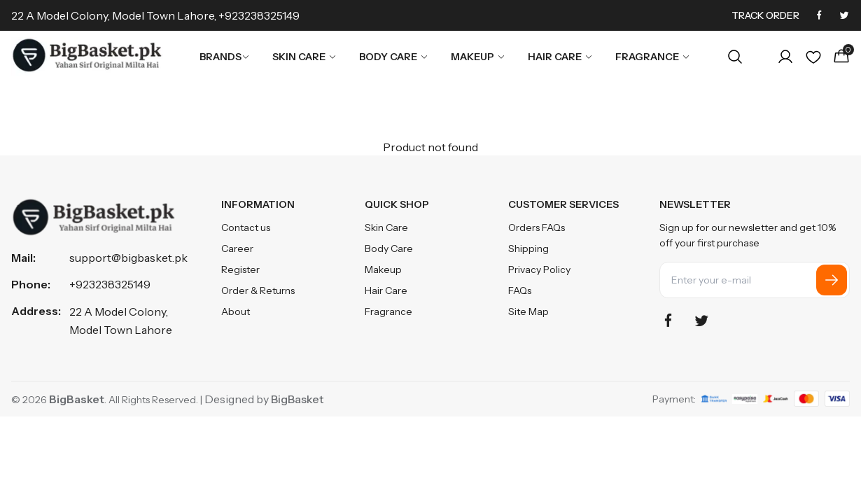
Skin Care (304, 57)
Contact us (246, 227)
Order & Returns (258, 290)
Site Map (528, 311)
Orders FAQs (537, 227)
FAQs (520, 290)
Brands (225, 57)
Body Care (394, 57)
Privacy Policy (539, 269)
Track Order (765, 15)
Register (240, 269)
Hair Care (560, 57)
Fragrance (653, 57)
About (236, 311)
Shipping (528, 248)
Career (237, 248)
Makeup (478, 57)
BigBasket (297, 399)
